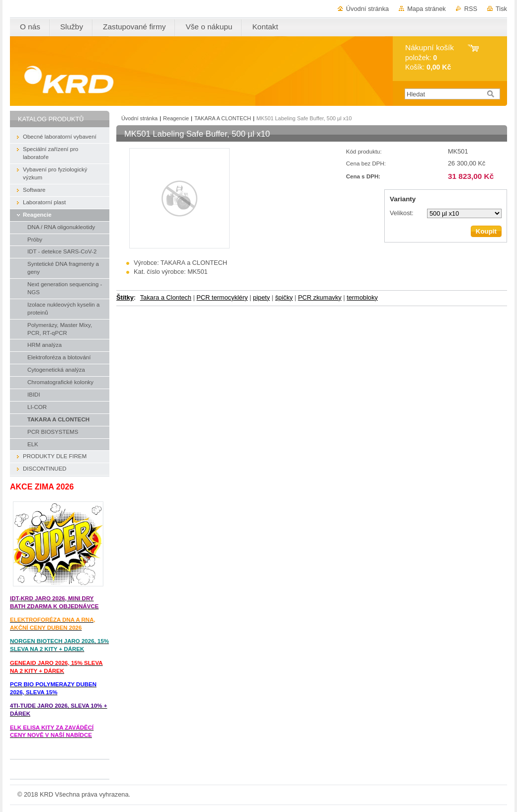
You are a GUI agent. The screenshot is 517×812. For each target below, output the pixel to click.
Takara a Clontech (166, 297)
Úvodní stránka (367, 9)
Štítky (125, 297)
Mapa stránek (427, 9)
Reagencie (176, 118)
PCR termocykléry (222, 297)
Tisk (501, 9)
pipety (261, 297)
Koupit (486, 231)
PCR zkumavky (319, 297)
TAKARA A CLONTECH (223, 118)
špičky (284, 297)
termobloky (362, 297)
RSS (471, 9)
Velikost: (402, 213)
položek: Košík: (430, 57)
